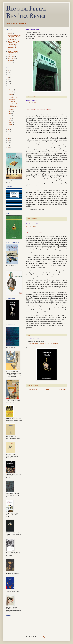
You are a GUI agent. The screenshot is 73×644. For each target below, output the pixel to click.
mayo (10, 118)
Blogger (44, 637)
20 (9, 84)
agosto (11, 111)
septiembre (12, 109)
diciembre (11, 90)
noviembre (12, 92)
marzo (11, 122)
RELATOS (10, 62)
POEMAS (10, 55)
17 (9, 130)
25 (9, 73)
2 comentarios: (34, 219)
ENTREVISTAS (12, 48)
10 (9, 145)
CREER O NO (31, 226)
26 (9, 70)
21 (9, 81)
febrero (11, 125)
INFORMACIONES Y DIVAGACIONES (40, 220)
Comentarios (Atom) (37, 392)
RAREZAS (10, 60)
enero (11, 127)
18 (8, 88)
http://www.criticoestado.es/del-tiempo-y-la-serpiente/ (42, 344)
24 (9, 75)
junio (10, 116)
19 (8, 86)
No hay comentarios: (35, 386)
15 (8, 134)
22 (9, 79)
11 (8, 143)
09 (9, 147)
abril (10, 120)
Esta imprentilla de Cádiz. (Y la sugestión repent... (15, 97)
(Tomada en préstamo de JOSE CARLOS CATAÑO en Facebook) (14, 37)
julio (10, 114)
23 (9, 77)
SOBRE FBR (11, 64)
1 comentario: (34, 97)
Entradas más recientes (32, 389)
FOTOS (10, 50)
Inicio (48, 389)
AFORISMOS (11, 40)
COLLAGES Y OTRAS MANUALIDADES (13, 42)
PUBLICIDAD (11, 57)
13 (8, 138)
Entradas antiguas (62, 389)
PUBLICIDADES (12, 58)
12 (9, 141)
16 (8, 132)
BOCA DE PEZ (31, 103)
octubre (11, 94)
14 (9, 136)
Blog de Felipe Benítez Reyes (26, 12)
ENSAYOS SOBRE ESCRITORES (12, 45)
